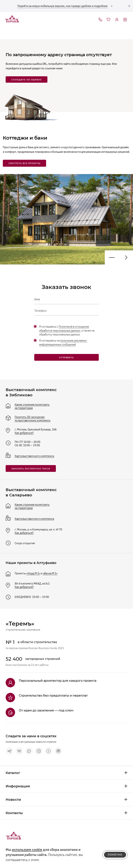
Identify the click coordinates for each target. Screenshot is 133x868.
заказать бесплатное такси (31, 469)
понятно (115, 855)
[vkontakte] (19, 751)
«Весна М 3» (50, 573)
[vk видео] (39, 751)
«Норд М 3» (33, 573)
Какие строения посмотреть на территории (32, 406)
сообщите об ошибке (27, 80)
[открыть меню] (125, 20)
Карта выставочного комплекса (34, 456)
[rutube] (58, 751)
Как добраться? (24, 433)
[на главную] (12, 19)
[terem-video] (49, 751)
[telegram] (9, 751)
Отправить (67, 357)
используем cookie (27, 850)
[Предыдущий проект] (126, 257)
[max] (29, 751)
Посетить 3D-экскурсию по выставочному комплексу (33, 419)
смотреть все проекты (24, 163)
